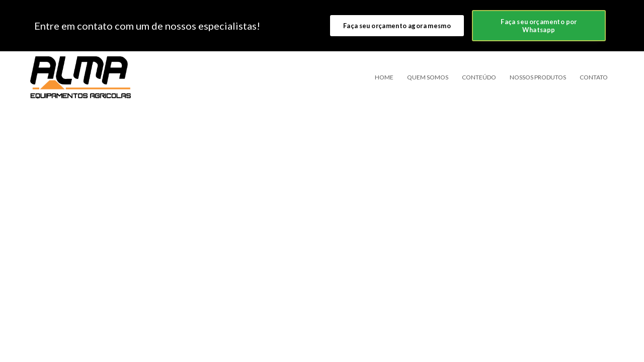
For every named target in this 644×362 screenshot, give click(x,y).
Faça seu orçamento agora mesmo (397, 26)
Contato (594, 77)
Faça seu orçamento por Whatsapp (539, 26)
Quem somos (428, 77)
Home (384, 77)
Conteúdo (479, 77)
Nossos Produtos (538, 77)
